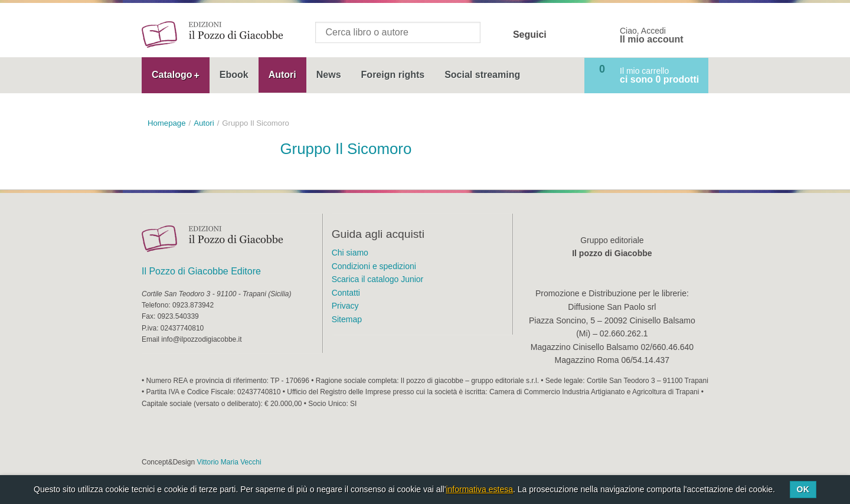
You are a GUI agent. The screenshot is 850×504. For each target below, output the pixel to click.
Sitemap (347, 319)
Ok (803, 489)
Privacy (345, 306)
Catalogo (172, 75)
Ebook (234, 75)
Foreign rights (393, 75)
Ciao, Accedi (652, 35)
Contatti (346, 293)
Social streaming (482, 75)
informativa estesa (479, 489)
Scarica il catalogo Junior (378, 279)
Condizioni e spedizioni (374, 266)
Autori (282, 75)
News (329, 75)
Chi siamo (350, 253)
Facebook (563, 35)
